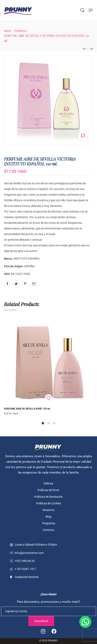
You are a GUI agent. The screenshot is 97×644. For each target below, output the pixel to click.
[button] (85, 622)
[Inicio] (7, 31)
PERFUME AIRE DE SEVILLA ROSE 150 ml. (27, 409)
